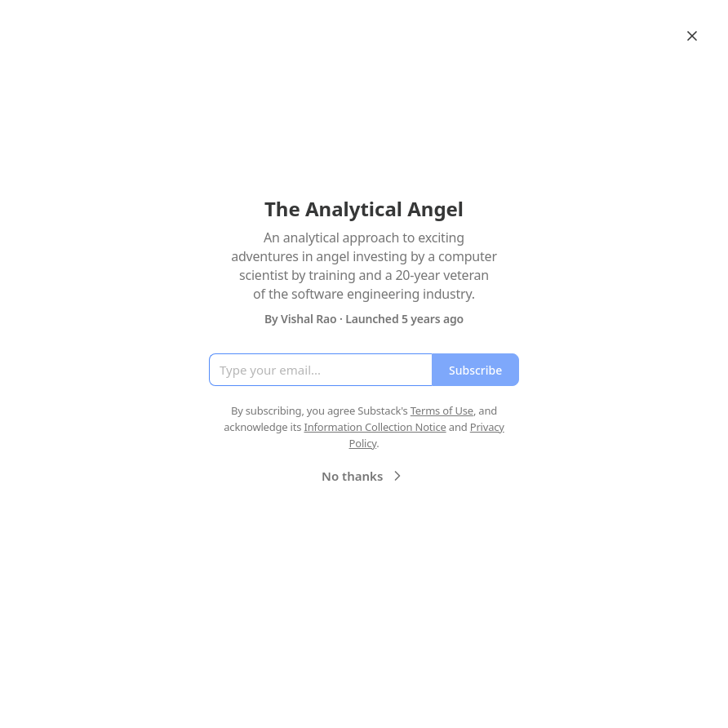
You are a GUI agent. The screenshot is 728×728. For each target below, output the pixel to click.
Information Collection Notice (375, 427)
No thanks (364, 476)
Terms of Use (442, 411)
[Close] (692, 36)
